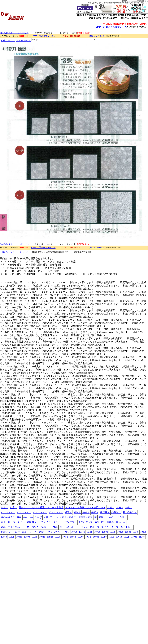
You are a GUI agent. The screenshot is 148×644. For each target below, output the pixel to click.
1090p (35, 537)
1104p (142, 537)
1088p (19, 537)
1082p (120, 532)
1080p (105, 532)
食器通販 (78, 252)
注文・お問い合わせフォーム (111, 27)
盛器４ (95, 512)
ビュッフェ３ (40, 512)
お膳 (46, 517)
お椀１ (111, 508)
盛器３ (86, 512)
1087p (12, 537)
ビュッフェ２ (24, 512)
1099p (104, 537)
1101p (119, 537)
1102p (127, 537)
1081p (113, 532)
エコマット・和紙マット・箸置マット (85, 508)
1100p (111, 537)
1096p (81, 537)
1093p (58, 537)
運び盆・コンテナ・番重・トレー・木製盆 (41, 508)
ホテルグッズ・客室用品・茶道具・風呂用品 (102, 522)
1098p (96, 537)
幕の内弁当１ (130, 512)
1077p (82, 532)
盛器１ (68, 512)
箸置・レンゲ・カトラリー (113, 517)
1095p (73, 537)
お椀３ (129, 508)
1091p (42, 537)
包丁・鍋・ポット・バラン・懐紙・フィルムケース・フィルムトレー (96, 527)
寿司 (19, 517)
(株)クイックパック (97, 36)
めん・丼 (28, 517)
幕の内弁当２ (8, 517)
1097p (88, 537)
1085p (143, 532)
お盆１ (4, 508)
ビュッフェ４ (56, 512)
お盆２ (13, 508)
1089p (27, 537)
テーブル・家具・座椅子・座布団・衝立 (71, 517)
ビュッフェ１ (8, 512)
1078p (90, 532)
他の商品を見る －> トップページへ (14, 33)
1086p (4, 537)
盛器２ (77, 512)
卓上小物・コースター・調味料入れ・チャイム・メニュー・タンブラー (39, 522)
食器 (90, 3)
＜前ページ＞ (8, 40)
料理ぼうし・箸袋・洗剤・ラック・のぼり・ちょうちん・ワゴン (35, 532)
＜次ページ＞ (23, 40)
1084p (136, 532)
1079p (97, 532)
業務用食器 (108, 3)
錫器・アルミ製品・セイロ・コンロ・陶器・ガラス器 (29, 527)
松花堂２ (116, 512)
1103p (134, 537)
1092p (50, 537)
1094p (65, 537)
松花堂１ (105, 512)
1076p (74, 532)
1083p (128, 532)
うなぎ (38, 517)
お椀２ (120, 508)
